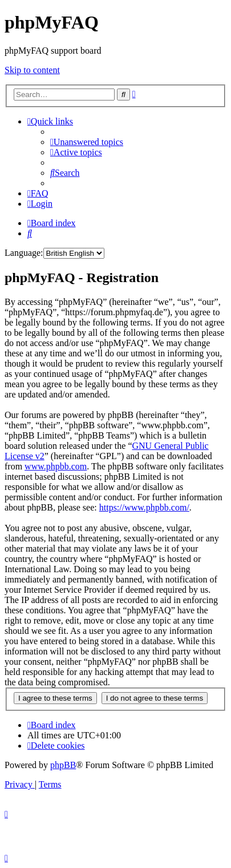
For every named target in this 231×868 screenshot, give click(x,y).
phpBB (63, 765)
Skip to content (32, 70)
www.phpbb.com (56, 466)
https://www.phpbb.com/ (144, 507)
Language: (24, 253)
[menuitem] (87, 142)
